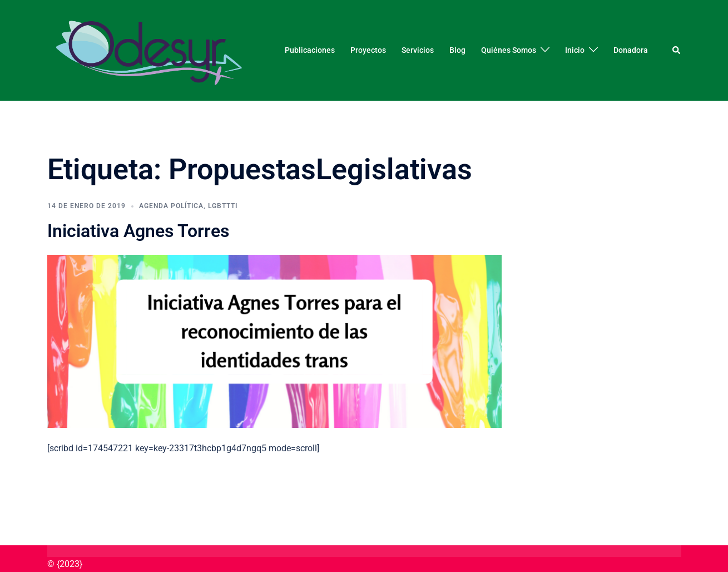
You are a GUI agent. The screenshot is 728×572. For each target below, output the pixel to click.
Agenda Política (171, 206)
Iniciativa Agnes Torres (138, 231)
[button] (677, 50)
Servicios (418, 50)
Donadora (631, 50)
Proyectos (368, 50)
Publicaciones (310, 50)
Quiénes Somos (509, 50)
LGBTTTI (223, 206)
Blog (457, 50)
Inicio (575, 50)
